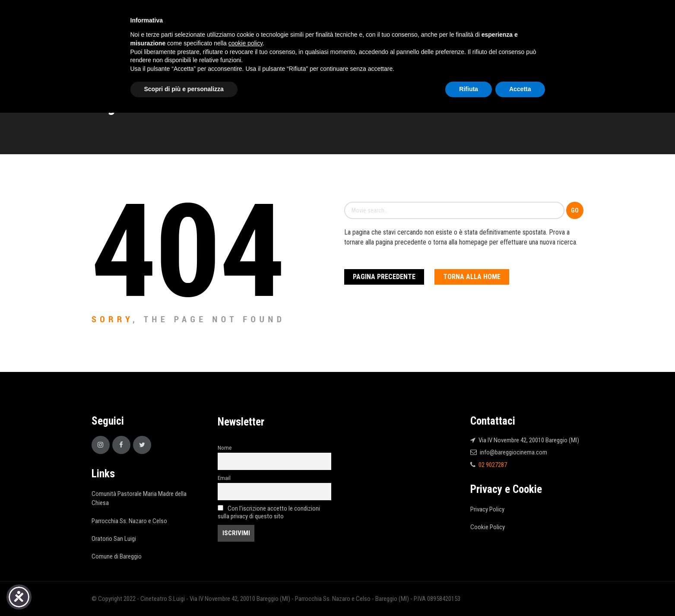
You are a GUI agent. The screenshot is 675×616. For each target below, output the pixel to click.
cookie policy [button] (246, 43)
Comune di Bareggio (117, 556)
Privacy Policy (487, 509)
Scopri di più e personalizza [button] (184, 89)
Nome (225, 448)
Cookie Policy (488, 527)
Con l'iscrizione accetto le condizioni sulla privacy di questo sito (269, 512)
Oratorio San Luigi (114, 539)
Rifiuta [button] (469, 89)
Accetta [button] (520, 89)
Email (224, 478)
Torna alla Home (472, 277)
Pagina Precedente (384, 277)
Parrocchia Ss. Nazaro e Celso (129, 521)
